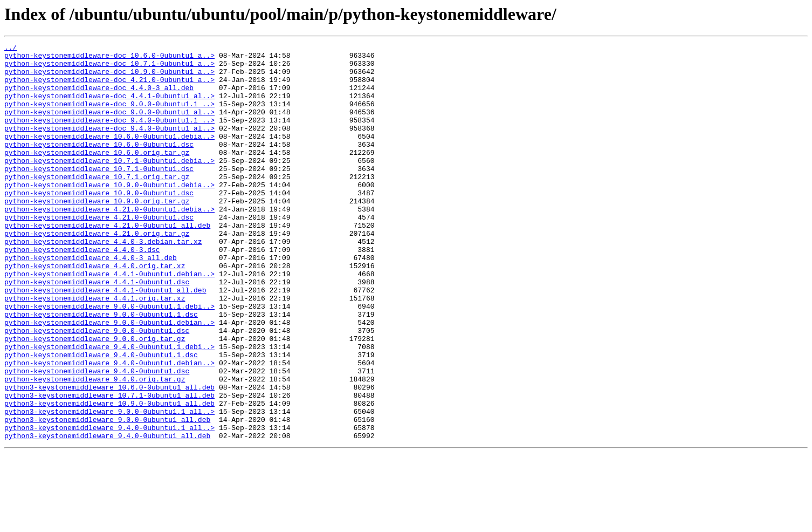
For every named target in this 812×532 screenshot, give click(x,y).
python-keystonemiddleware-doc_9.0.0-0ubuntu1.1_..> (109, 117)
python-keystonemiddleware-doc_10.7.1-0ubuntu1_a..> (109, 68)
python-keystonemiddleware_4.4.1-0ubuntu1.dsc (97, 330)
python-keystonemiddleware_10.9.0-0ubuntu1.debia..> (109, 214)
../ (11, 49)
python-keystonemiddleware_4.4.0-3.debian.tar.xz (103, 282)
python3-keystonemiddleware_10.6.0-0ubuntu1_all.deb (109, 456)
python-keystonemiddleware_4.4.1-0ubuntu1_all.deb (105, 340)
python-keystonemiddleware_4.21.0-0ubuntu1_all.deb (107, 262)
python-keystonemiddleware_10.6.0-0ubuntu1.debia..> (109, 155)
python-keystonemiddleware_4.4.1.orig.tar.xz (95, 350)
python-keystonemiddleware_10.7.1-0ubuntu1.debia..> (109, 185)
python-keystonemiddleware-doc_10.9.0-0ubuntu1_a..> (109, 78)
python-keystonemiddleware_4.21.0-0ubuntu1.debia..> (109, 243)
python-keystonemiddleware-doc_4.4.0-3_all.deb (99, 97)
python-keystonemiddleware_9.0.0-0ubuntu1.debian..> (109, 379)
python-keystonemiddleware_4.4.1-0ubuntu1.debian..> (109, 320)
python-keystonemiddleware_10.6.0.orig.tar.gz (97, 175)
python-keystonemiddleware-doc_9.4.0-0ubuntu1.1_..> (109, 136)
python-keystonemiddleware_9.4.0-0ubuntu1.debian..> (109, 427)
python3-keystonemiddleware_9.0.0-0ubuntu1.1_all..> (109, 486)
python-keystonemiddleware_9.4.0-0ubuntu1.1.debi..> (109, 408)
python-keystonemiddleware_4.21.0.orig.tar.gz (97, 272)
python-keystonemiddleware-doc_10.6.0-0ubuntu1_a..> (109, 58)
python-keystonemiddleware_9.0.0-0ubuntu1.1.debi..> (109, 359)
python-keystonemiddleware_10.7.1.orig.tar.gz (97, 204)
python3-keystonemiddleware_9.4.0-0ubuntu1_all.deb (107, 515)
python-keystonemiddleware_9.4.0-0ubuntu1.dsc (97, 437)
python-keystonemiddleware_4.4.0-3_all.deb (91, 301)
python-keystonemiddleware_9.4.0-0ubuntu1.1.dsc (101, 418)
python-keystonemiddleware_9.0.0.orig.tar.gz (95, 398)
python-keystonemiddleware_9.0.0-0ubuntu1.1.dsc (101, 369)
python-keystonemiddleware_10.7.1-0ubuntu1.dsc (99, 194)
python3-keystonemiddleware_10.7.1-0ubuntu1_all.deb (109, 466)
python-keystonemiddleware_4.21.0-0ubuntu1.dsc (99, 253)
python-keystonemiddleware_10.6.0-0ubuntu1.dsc (99, 165)
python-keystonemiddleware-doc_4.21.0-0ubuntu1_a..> (109, 87)
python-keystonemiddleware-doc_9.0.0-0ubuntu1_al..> (109, 126)
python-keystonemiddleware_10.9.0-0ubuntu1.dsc (99, 223)
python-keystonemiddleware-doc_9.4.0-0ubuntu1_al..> (109, 146)
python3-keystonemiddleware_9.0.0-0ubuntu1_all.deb (107, 495)
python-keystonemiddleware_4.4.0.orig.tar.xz (95, 311)
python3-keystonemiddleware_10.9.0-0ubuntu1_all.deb (109, 476)
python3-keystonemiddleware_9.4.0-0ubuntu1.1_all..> (109, 505)
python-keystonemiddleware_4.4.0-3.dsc (82, 291)
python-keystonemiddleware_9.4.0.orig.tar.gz (95, 447)
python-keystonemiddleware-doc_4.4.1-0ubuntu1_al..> (109, 107)
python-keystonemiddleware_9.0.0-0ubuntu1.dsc (97, 388)
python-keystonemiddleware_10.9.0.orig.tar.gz (97, 233)
